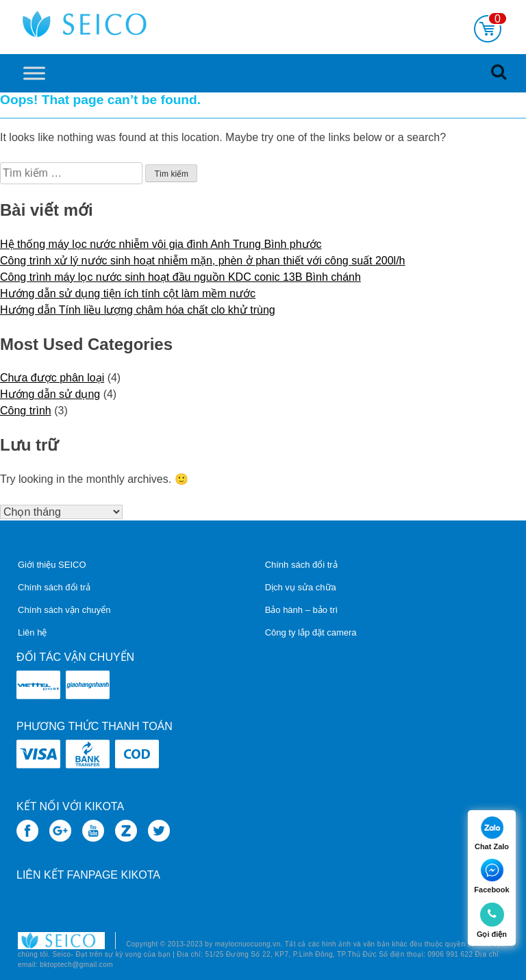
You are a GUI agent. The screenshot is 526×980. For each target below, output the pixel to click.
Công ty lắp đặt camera (311, 632)
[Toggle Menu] (34, 73)
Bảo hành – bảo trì (302, 610)
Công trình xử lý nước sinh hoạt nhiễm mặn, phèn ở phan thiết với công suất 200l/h (203, 261)
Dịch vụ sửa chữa (301, 587)
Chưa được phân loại (52, 378)
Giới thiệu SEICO (52, 565)
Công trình (26, 411)
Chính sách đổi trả (54, 587)
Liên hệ (32, 632)
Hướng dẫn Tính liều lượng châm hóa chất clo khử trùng (138, 310)
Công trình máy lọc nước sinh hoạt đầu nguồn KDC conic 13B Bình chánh (180, 277)
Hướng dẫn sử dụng (50, 394)
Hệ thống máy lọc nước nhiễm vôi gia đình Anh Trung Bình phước (161, 244)
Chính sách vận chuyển (64, 610)
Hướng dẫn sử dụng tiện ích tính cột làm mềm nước (128, 293)
